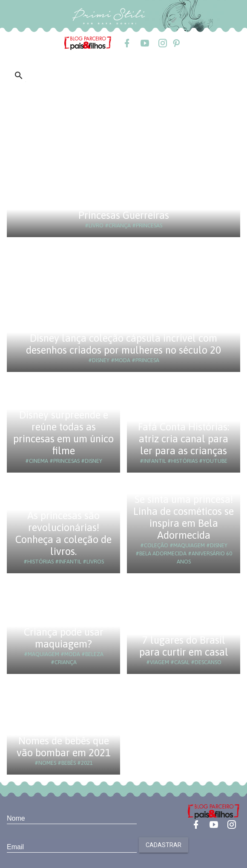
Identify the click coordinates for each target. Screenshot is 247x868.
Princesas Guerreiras (124, 215)
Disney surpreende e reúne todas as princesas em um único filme (63, 433)
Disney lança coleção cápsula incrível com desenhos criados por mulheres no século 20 (123, 344)
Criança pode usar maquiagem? (64, 638)
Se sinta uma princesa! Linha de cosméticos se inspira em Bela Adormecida (184, 517)
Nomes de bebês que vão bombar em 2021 (64, 747)
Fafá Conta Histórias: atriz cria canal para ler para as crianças (184, 439)
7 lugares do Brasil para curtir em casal (184, 646)
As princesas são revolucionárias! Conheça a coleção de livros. (63, 533)
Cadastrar (164, 845)
